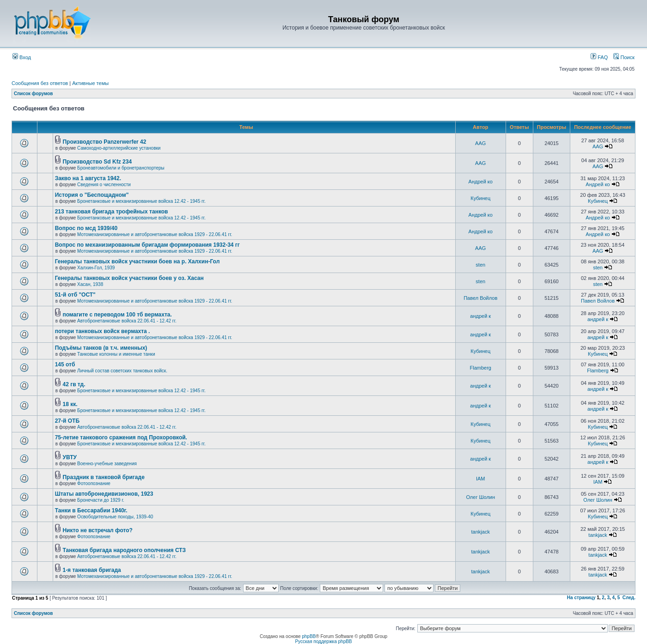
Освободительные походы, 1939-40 (115, 517)
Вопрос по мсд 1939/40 (86, 228)
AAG (480, 143)
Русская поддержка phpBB (323, 641)
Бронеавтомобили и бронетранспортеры (121, 168)
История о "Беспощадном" (92, 195)
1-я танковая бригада (92, 570)
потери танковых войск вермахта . (103, 331)
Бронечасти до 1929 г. (101, 500)
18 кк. (70, 404)
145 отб (65, 365)
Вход (22, 57)
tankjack (481, 532)
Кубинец (480, 198)
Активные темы (90, 83)
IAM (481, 479)
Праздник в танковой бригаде (103, 477)
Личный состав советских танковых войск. (122, 371)
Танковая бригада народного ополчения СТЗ (124, 550)
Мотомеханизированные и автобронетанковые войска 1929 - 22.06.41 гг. (155, 234)
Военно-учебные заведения (107, 464)
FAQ (599, 57)
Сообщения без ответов (40, 83)
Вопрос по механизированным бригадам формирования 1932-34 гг (147, 245)
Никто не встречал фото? (97, 530)
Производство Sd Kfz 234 (97, 162)
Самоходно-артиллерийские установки (119, 148)
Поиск (624, 57)
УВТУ (69, 457)
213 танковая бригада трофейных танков (112, 212)
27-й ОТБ (67, 421)
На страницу (581, 598)
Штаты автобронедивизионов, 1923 (104, 494)
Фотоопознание (94, 483)
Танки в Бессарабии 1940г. (91, 510)
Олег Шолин (480, 497)
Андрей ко (481, 182)
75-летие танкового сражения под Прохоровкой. (121, 437)
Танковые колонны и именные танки (116, 354)
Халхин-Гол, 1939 (96, 268)
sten (480, 265)
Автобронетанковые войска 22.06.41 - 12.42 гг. (127, 321)
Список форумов (34, 94)
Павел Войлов (480, 298)
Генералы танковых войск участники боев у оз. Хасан (129, 278)
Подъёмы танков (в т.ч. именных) (101, 348)
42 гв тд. (74, 384)
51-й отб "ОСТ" (75, 295)
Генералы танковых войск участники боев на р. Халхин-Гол (137, 261)
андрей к (480, 316)
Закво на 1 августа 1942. (88, 178)
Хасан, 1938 (90, 284)
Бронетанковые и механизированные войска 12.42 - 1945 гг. (141, 201)
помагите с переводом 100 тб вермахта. (117, 315)
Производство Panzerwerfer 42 (104, 142)
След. (629, 598)
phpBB (309, 636)
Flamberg (481, 368)
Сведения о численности (104, 185)
